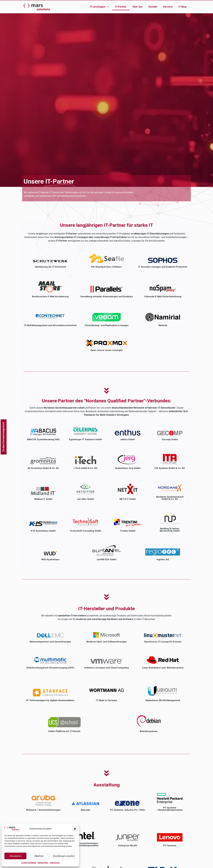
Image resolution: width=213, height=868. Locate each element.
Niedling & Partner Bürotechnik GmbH (170, 530)
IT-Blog (182, 7)
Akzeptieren (16, 856)
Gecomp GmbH (170, 439)
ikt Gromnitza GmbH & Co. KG (43, 468)
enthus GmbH (128, 439)
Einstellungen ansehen (64, 856)
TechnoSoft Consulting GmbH (85, 531)
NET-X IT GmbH (128, 499)
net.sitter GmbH (85, 499)
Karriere (168, 7)
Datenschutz (43, 863)
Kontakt (153, 7)
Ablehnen (39, 856)
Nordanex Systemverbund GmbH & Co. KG (170, 498)
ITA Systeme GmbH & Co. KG (170, 468)
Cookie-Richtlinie (29, 863)
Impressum (55, 863)
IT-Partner (121, 7)
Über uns (138, 7)
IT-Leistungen (100, 7)
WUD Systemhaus (50, 559)
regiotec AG (163, 559)
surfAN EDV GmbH (106, 559)
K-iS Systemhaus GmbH (43, 531)
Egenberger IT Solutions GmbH (85, 439)
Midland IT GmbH (43, 499)
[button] (75, 829)
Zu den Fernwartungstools (3, 437)
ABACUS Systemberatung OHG (43, 439)
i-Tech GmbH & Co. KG (85, 468)
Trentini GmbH (128, 531)
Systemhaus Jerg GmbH (128, 468)
